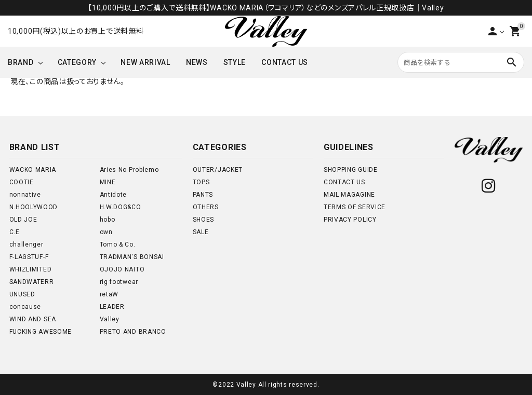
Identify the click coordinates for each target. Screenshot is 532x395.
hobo (108, 220)
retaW (109, 294)
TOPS (201, 182)
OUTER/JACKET (218, 170)
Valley (110, 319)
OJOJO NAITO (122, 269)
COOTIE (22, 182)
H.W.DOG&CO (121, 207)
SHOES (204, 220)
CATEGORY (77, 62)
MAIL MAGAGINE (349, 195)
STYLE (235, 62)
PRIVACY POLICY (350, 220)
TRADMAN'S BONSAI (132, 257)
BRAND (21, 62)
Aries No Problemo (129, 170)
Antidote (114, 195)
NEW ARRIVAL (145, 62)
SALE (201, 232)
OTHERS (206, 207)
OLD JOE (23, 220)
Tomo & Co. (118, 244)
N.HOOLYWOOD (34, 207)
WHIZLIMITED (31, 269)
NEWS (197, 62)
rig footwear (119, 282)
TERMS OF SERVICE (355, 207)
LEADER (112, 307)
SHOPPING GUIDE (351, 170)
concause (25, 307)
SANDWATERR (32, 282)
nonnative (25, 195)
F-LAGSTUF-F (29, 257)
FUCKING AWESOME (41, 332)
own (106, 232)
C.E (15, 232)
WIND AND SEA (33, 319)
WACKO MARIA (33, 170)
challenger (26, 244)
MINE (108, 182)
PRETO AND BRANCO (133, 332)
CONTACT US (285, 62)
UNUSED (22, 294)
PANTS (203, 195)
